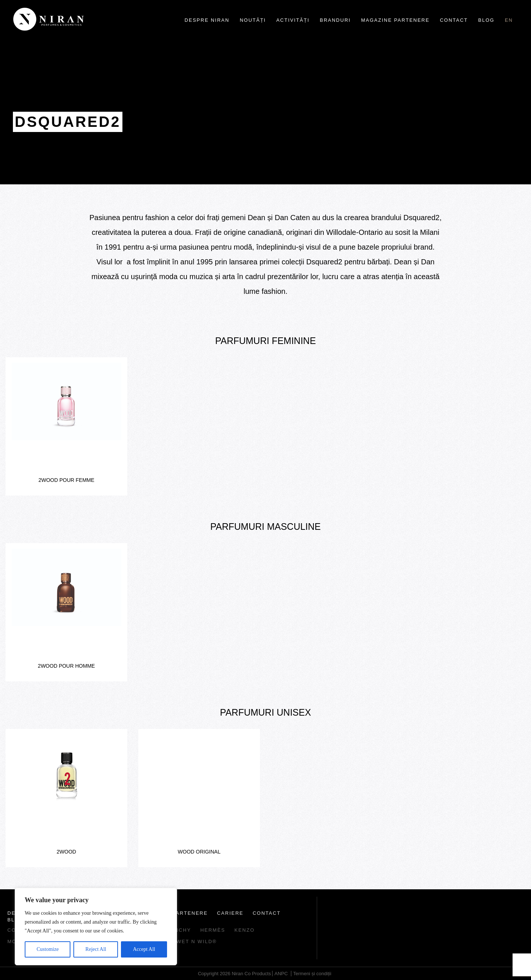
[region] (96, 927)
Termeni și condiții (312, 974)
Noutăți (253, 20)
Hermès (213, 930)
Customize (48, 949)
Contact (454, 20)
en (509, 20)
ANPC (281, 974)
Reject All (96, 949)
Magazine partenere (395, 20)
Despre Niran (207, 20)
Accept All (144, 949)
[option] (66, 426)
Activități (293, 20)
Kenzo (245, 930)
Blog (486, 20)
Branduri (335, 20)
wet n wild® (197, 941)
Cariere (230, 913)
